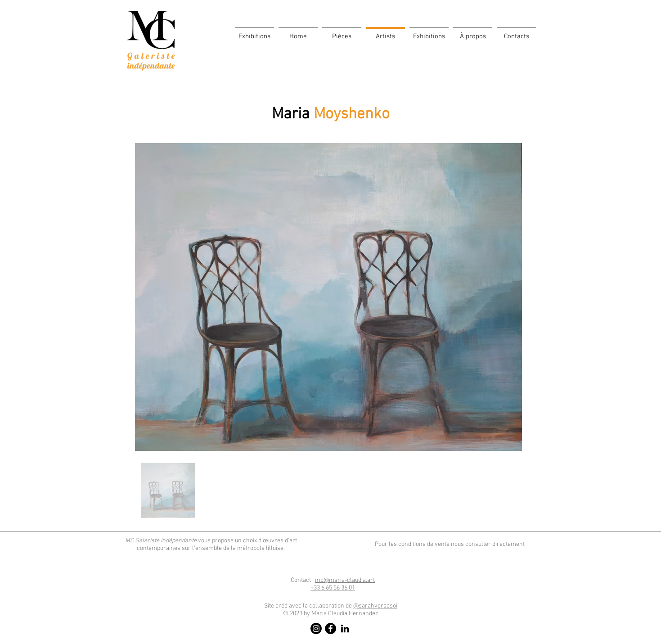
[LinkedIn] (345, 628)
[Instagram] (316, 628)
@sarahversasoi (375, 606)
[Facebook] (330, 628)
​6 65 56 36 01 (333, 588)
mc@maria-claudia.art (345, 580)
